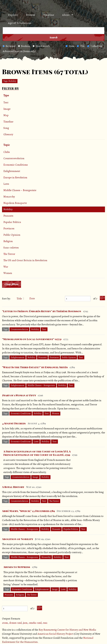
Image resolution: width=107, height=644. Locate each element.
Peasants (8, 216)
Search (53, 37)
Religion (8, 241)
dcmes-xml (15, 623)
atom (5, 623)
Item (72, 46)
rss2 (45, 623)
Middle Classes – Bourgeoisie (20, 190)
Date (32, 298)
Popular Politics (12, 222)
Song (6, 128)
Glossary (8, 134)
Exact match (41, 46)
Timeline (49, 15)
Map (6, 115)
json (25, 623)
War (6, 267)
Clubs (7, 152)
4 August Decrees (14, 423)
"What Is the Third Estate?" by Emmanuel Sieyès (35, 367)
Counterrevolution (14, 158)
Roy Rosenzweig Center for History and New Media (67, 630)
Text (6, 102)
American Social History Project (55, 634)
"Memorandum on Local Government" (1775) (32, 339)
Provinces (9, 228)
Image (7, 109)
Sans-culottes (11, 248)
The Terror (9, 254)
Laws (6, 184)
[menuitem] (12, 15)
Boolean (24, 46)
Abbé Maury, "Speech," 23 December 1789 (28, 511)
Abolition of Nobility (18, 539)
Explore (13, 15)
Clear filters (11, 284)
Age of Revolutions (20, 23)
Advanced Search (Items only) (19, 51)
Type (6, 95)
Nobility (8, 209)
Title (19, 299)
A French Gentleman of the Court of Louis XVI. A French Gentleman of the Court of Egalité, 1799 (37, 453)
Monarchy (9, 197)
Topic (7, 145)
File (82, 46)
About (66, 15)
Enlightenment (12, 171)
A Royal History (13, 487)
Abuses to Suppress (17, 567)
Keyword (9, 46)
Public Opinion (12, 235)
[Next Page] (102, 298)
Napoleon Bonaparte (15, 203)
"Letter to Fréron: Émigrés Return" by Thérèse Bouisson (42, 311)
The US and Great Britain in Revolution (25, 260)
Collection (96, 46)
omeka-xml (35, 623)
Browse (31, 15)
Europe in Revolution (15, 177)
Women (8, 273)
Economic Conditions (16, 165)
